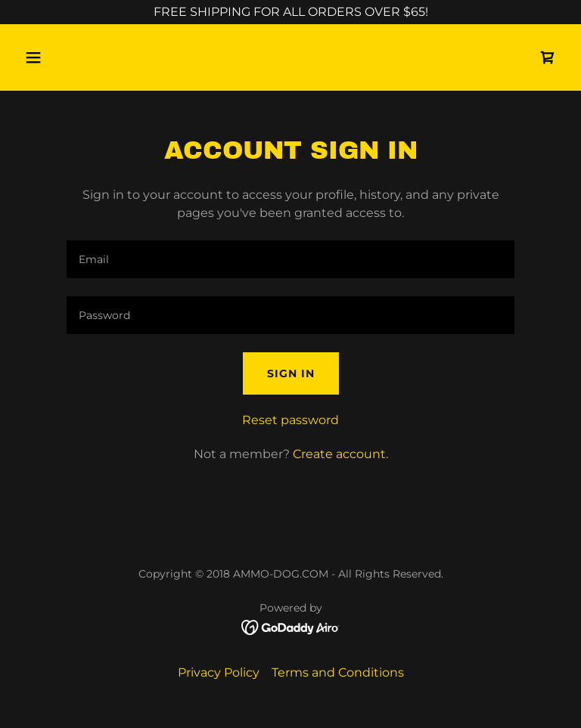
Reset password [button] (290, 420)
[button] (81, 57)
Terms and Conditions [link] (338, 672)
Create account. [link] (340, 454)
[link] (548, 57)
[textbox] (290, 259)
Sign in (291, 373)
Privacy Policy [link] (219, 672)
